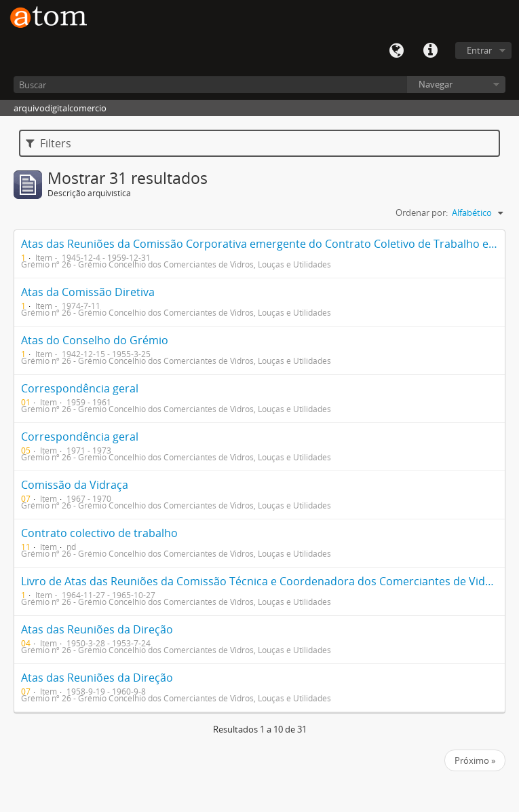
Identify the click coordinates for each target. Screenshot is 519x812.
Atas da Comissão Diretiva (88, 292)
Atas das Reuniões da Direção (97, 629)
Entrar (479, 50)
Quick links (430, 51)
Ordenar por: (422, 213)
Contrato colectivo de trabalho (99, 533)
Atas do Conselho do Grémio (95, 340)
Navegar (436, 84)
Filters (49, 143)
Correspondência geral (80, 388)
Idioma (396, 51)
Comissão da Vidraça (75, 485)
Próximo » (475, 760)
